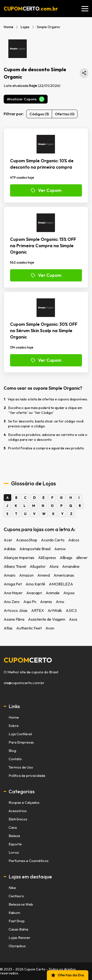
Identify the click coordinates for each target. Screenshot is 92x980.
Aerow (60, 549)
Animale (53, 593)
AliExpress (47, 558)
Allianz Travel (15, 566)
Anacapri (34, 593)
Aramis (46, 602)
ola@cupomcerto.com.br (24, 683)
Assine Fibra (14, 619)
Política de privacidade (27, 776)
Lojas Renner (20, 938)
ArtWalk (55, 610)
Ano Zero (12, 602)
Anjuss (69, 593)
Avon (50, 628)
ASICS (71, 610)
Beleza (14, 836)
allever (82, 558)
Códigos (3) (39, 114)
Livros (14, 852)
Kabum (14, 913)
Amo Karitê (35, 584)
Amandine (71, 566)
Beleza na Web (21, 904)
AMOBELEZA (61, 584)
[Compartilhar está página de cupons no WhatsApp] (84, 73)
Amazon (26, 575)
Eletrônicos (18, 819)
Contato (15, 759)
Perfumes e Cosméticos (29, 861)
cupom (28, 660)
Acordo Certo (53, 540)
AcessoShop (27, 540)
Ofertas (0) (65, 114)
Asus (73, 619)
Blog (12, 751)
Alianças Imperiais (19, 558)
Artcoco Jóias (16, 610)
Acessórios (18, 811)
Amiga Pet (13, 584)
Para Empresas (21, 742)
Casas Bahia (18, 929)
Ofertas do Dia (67, 975)
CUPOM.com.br (31, 9)
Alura (54, 566)
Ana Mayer (13, 593)
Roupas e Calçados (24, 802)
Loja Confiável (20, 734)
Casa (13, 827)
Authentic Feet (29, 628)
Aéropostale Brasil (35, 549)
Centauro (16, 896)
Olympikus (17, 946)
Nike (12, 888)
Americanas (64, 575)
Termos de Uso (21, 767)
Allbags (66, 558)
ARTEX (38, 610)
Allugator (38, 566)
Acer (8, 540)
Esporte (15, 844)
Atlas (8, 628)
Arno (60, 602)
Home (8, 27)
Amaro (10, 575)
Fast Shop (17, 921)
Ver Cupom (46, 190)
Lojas (25, 27)
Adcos (74, 540)
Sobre (14, 726)
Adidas (10, 549)
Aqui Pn (30, 602)
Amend (44, 575)
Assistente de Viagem (47, 619)
